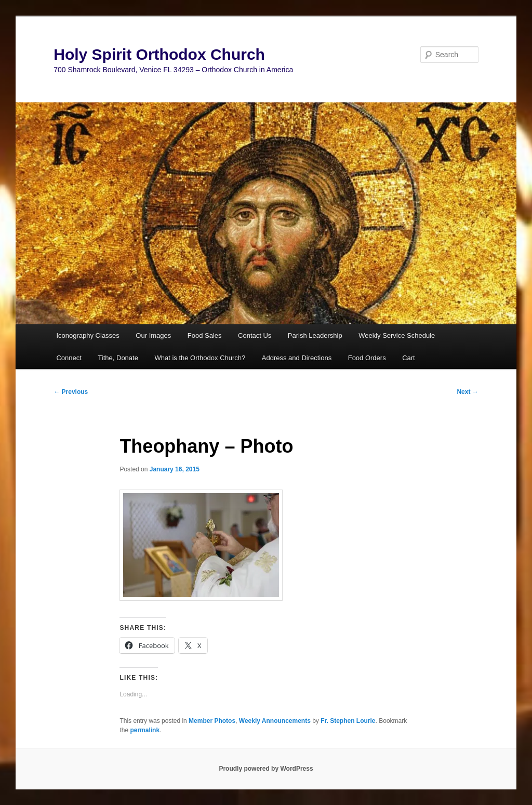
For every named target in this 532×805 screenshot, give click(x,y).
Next (467, 392)
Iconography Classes (88, 335)
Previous (71, 392)
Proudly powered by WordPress (266, 769)
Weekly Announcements (275, 721)
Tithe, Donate (118, 358)
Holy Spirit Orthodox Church (159, 54)
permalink (145, 730)
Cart (409, 358)
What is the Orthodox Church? (200, 358)
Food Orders (367, 358)
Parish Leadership (315, 335)
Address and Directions (297, 358)
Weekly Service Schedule (397, 335)
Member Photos (212, 721)
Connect (69, 358)
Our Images (153, 335)
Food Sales (205, 335)
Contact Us (255, 335)
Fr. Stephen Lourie (348, 721)
